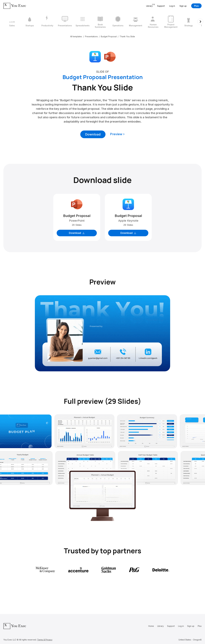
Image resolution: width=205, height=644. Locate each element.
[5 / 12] (83, 22)
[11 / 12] (188, 22)
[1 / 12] (12, 22)
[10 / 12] (171, 22)
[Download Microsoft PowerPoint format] (110, 56)
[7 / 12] (118, 22)
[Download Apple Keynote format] (95, 56)
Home (151, 626)
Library (161, 626)
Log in (172, 6)
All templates (76, 36)
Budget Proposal (109, 36)
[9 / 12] (153, 22)
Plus (196, 6)
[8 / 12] (136, 22)
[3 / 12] (47, 22)
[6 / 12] (100, 22)
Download (93, 134)
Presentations (91, 36)
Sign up (183, 6)
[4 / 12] (65, 22)
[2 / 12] (30, 22)
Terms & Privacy (45, 640)
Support (161, 6)
